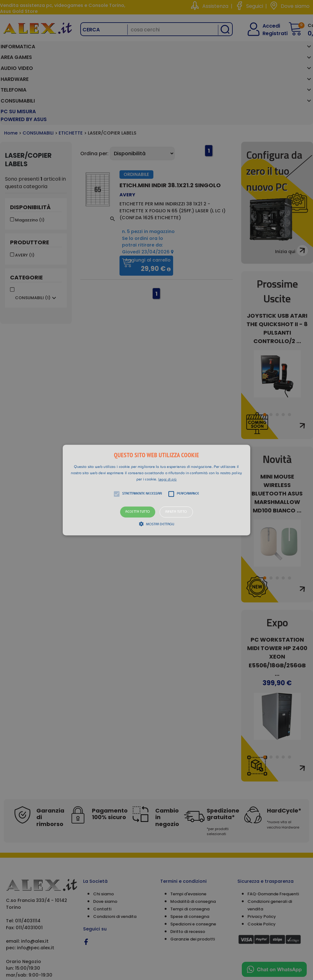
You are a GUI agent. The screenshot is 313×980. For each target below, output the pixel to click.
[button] (157, 490)
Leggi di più (168, 480)
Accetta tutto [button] (138, 512)
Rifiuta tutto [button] (176, 512)
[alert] (156, 490)
